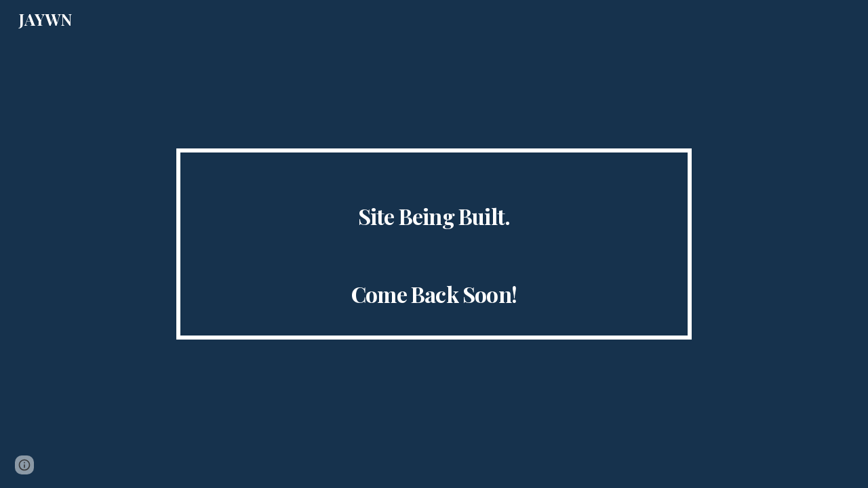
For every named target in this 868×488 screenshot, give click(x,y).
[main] (434, 244)
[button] (24, 465)
